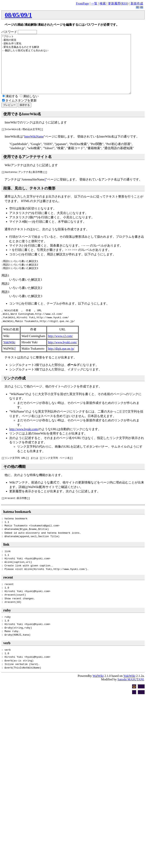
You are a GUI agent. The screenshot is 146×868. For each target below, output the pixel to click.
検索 (103, 3)
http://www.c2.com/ (60, 348)
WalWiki (98, 688)
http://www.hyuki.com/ (63, 354)
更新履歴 (114, 3)
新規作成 (137, 3)
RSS (124, 3)
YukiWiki (9, 354)
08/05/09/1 (18, 15)
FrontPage (83, 3)
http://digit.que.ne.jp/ (61, 360)
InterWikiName (34, 148)
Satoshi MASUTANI (131, 691)
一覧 (94, 3)
